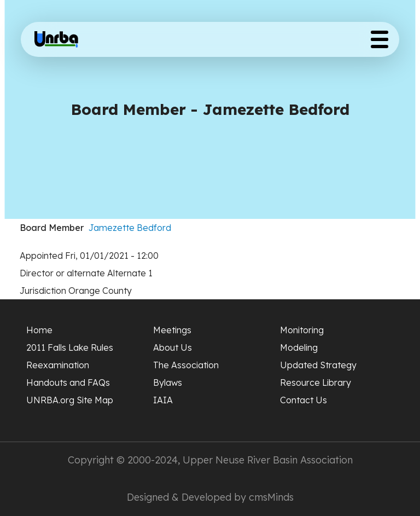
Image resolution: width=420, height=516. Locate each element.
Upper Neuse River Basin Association (268, 460)
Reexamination (58, 365)
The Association (186, 365)
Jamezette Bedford (130, 228)
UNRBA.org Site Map (70, 400)
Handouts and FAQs (68, 382)
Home (39, 330)
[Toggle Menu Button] (380, 39)
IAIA (163, 400)
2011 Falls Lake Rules (70, 347)
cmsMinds (271, 497)
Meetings (172, 330)
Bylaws (168, 382)
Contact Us (304, 400)
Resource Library (316, 382)
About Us (173, 347)
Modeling (299, 347)
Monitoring (302, 330)
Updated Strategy (318, 365)
